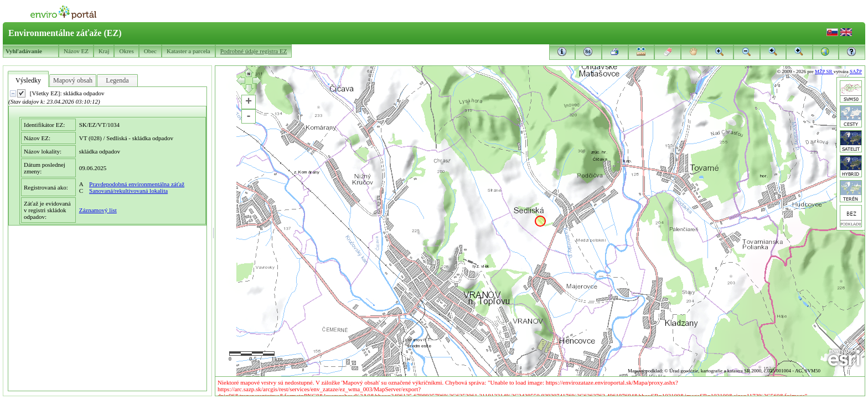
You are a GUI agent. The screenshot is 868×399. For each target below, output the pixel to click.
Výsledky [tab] (28, 80)
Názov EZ (76, 51)
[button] (852, 52)
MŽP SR (824, 71)
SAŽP (856, 71)
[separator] (213, 231)
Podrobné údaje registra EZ (254, 51)
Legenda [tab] (117, 80)
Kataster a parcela (188, 51)
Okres (126, 51)
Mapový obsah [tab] (73, 80)
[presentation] (107, 239)
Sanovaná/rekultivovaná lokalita (128, 191)
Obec (150, 51)
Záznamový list (98, 210)
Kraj (104, 51)
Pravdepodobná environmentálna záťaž (137, 184)
